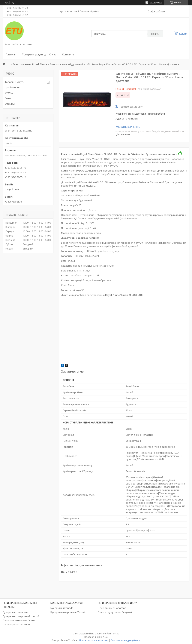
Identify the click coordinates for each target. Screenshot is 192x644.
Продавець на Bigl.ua (96, 637)
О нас (53, 54)
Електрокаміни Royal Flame (30, 64)
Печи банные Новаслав (112, 608)
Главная (11, 54)
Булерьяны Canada (62, 608)
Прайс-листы (12, 87)
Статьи (9, 93)
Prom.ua (115, 634)
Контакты (68, 54)
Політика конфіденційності (126, 640)
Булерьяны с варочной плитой (21, 616)
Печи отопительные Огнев (19, 620)
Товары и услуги (32, 54)
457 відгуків (156, 3)
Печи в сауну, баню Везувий (115, 612)
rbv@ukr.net (12, 189)
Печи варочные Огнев (16, 624)
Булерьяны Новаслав (16, 612)
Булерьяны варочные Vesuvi (68, 612)
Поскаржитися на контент (94, 640)
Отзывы (10, 104)
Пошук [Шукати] (155, 34)
